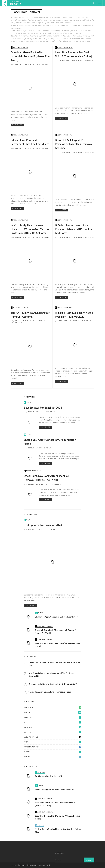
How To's (52, 732)
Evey (16, 321)
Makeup (28, 435)
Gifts (52, 722)
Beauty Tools (52, 707)
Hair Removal (52, 727)
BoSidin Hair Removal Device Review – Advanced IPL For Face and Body (74, 229)
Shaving (52, 752)
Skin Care (52, 757)
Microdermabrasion (52, 747)
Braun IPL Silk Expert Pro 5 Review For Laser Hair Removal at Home (74, 144)
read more (17, 125)
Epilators (29, 403)
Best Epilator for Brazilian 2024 (43, 408)
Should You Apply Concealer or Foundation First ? (56, 617)
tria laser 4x (20, 323)
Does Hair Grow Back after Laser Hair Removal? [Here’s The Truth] (30, 56)
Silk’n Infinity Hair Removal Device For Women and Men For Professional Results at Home (30, 229)
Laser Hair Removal (20, 47)
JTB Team (18, 64)
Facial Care (52, 717)
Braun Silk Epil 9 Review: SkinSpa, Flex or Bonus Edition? (53, 684)
